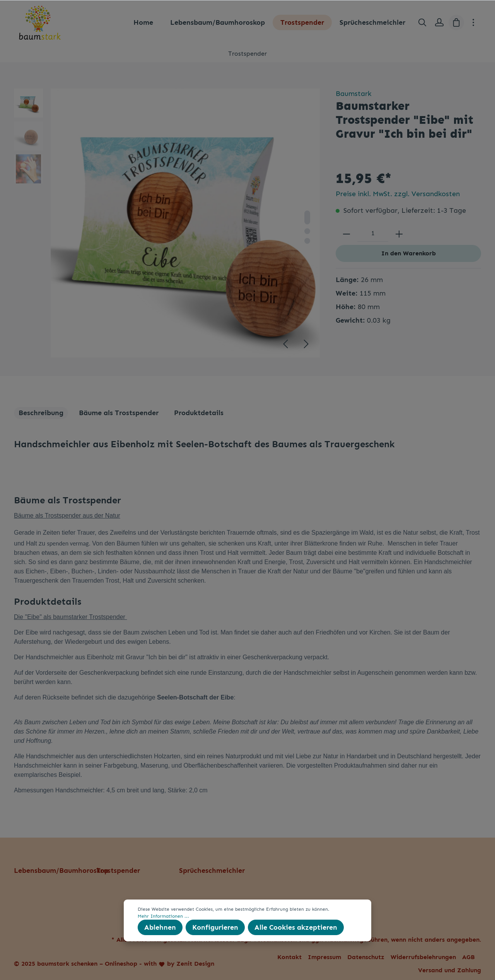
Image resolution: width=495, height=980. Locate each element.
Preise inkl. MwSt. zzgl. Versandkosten (398, 194)
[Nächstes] (306, 344)
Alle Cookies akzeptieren (296, 927)
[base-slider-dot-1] (307, 217)
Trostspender (118, 871)
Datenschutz (366, 957)
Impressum (324, 957)
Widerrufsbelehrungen (423, 957)
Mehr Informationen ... (163, 916)
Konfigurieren (215, 927)
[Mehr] (473, 22)
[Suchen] (422, 22)
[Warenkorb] (456, 22)
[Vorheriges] (285, 344)
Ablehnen (160, 927)
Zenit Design (195, 964)
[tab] (41, 413)
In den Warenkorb (409, 253)
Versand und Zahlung (450, 970)
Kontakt (289, 957)
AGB (469, 957)
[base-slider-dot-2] (307, 231)
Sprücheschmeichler (212, 871)
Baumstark (354, 94)
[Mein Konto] (439, 22)
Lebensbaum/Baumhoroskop (61, 871)
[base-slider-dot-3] (307, 241)
